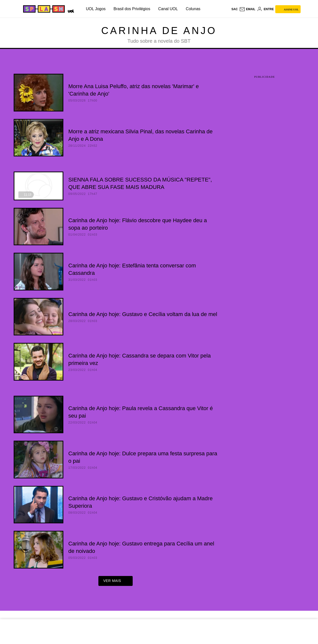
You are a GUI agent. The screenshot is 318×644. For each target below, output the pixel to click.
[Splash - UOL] (43, 9)
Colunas (193, 9)
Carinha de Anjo (159, 31)
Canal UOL (168, 9)
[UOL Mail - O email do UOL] (247, 9)
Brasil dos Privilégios (132, 9)
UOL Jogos (96, 9)
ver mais (116, 582)
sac (234, 9)
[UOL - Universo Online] (70, 10)
